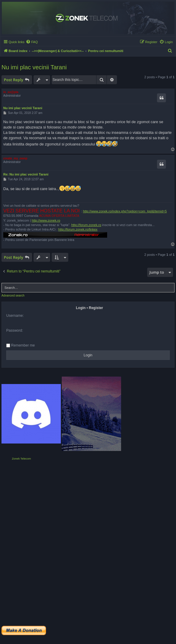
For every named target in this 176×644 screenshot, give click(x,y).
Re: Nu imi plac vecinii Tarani (26, 174)
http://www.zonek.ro (46, 220)
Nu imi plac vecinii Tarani (34, 67)
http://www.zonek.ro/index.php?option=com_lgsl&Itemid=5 (125, 211)
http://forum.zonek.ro (86, 225)
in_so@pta (11, 92)
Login (81, 308)
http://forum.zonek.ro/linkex (78, 229)
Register (96, 308)
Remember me (20, 345)
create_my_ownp (15, 158)
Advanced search (13, 296)
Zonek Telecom (21, 459)
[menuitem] (32, 42)
